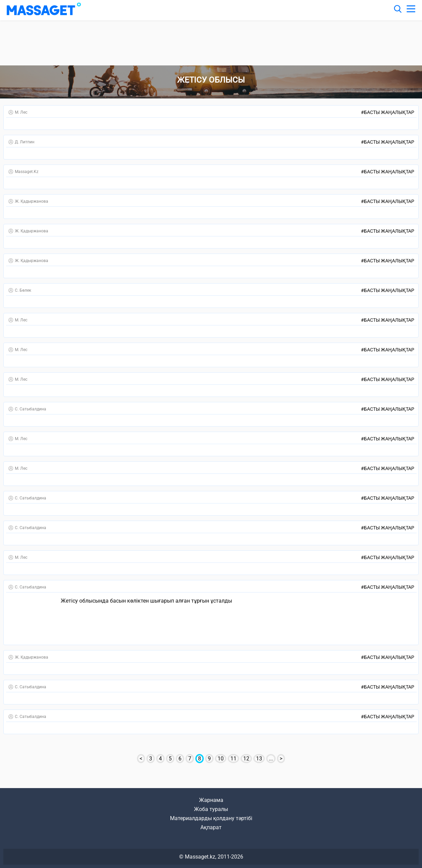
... (271, 759)
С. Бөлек (20, 290)
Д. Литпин (21, 142)
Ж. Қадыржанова (28, 201)
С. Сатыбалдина (27, 409)
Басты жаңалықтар (388, 112)
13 (259, 759)
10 (221, 759)
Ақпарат (211, 827)
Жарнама (211, 800)
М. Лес (18, 112)
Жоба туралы (211, 809)
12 (246, 759)
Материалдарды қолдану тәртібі (211, 818)
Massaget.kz (23, 172)
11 (233, 759)
